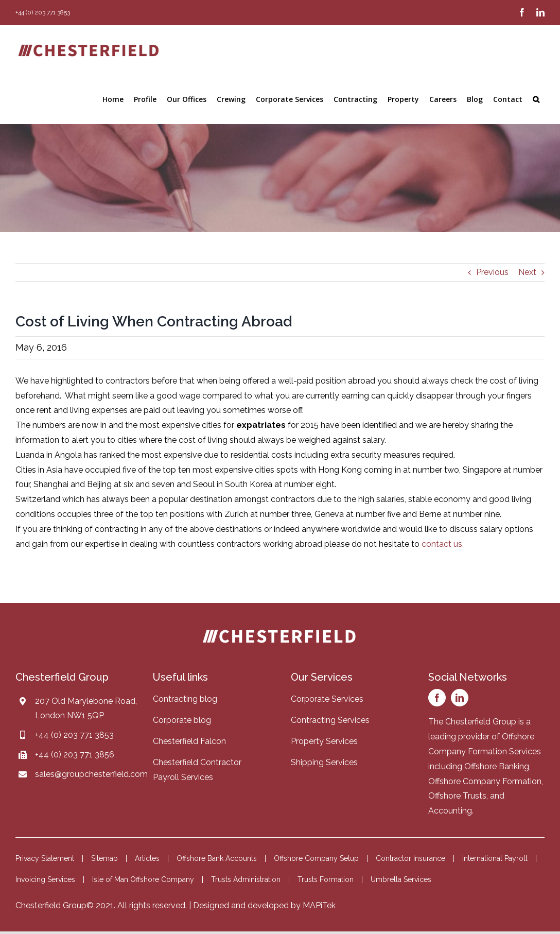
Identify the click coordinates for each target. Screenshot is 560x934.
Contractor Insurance (410, 858)
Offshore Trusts (457, 796)
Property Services (324, 741)
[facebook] (437, 698)
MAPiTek (319, 905)
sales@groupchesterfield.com (91, 774)
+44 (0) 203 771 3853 (74, 735)
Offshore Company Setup (316, 858)
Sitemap (104, 858)
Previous (492, 272)
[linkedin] (460, 698)
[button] (536, 99)
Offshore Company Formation (485, 781)
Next (527, 272)
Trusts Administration (246, 879)
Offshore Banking (497, 766)
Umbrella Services (401, 879)
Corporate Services (327, 699)
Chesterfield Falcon (189, 741)
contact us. (443, 544)
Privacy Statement (45, 858)
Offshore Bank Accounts (217, 858)
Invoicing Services (45, 879)
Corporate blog (182, 720)
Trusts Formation (326, 879)
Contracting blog (185, 699)
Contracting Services (330, 720)
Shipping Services (324, 762)
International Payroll (495, 858)
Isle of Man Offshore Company (143, 879)
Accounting (450, 811)
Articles (147, 858)
